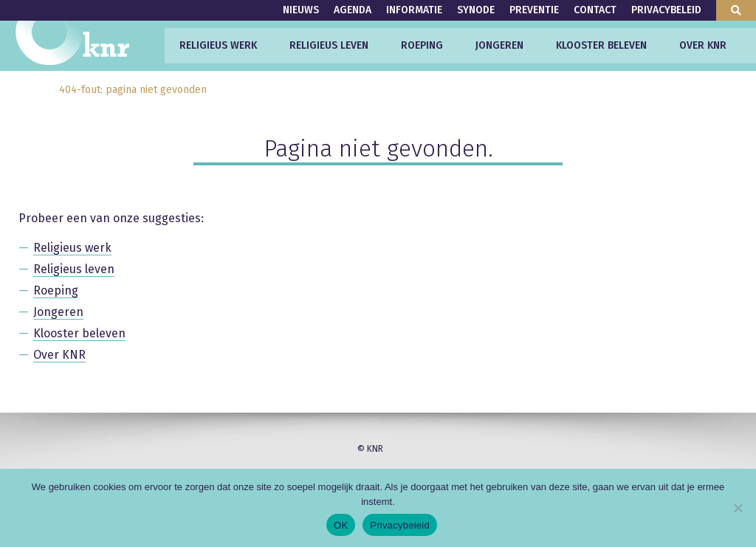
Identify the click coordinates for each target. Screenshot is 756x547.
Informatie (414, 10)
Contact (595, 10)
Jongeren (499, 45)
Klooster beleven (601, 45)
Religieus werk (218, 45)
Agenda (353, 10)
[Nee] (738, 508)
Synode (476, 10)
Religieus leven (329, 45)
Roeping (422, 45)
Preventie (534, 10)
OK (341, 525)
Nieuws (301, 10)
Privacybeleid (666, 10)
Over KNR (703, 45)
